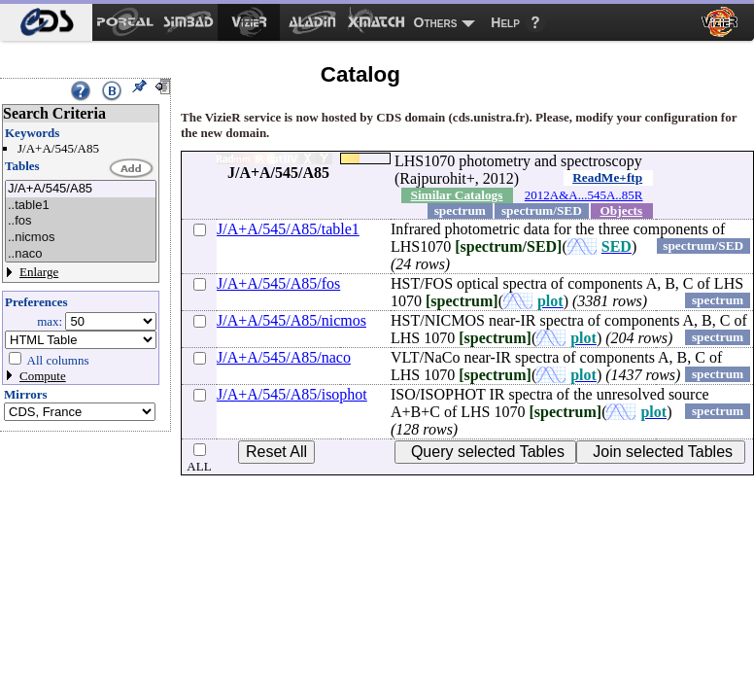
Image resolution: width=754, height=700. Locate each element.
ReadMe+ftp (607, 177)
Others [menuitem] (436, 22)
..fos (81, 221)
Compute (43, 376)
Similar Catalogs (457, 195)
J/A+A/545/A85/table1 (288, 229)
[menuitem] (46, 22)
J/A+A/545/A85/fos (278, 283)
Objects (622, 210)
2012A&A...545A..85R (584, 195)
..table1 (81, 206)
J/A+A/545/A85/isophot (292, 394)
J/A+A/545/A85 (81, 189)
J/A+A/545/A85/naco (284, 357)
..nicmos (81, 238)
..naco (81, 254)
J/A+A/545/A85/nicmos (291, 320)
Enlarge (39, 272)
